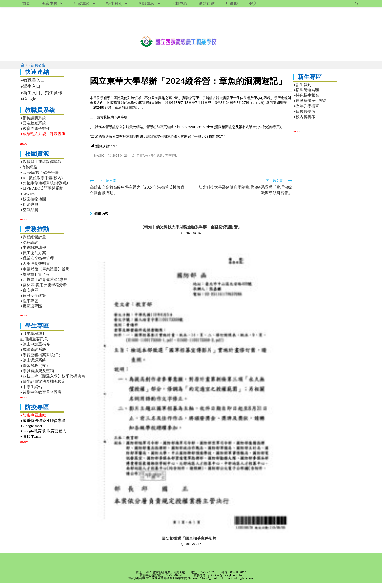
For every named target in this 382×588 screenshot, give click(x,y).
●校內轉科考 (304, 121)
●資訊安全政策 (33, 300)
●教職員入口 (33, 85)
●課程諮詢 (29, 247)
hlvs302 (99, 160)
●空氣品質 (29, 214)
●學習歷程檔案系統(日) (40, 360)
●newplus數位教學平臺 (40, 177)
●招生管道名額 (306, 95)
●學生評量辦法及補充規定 (43, 386)
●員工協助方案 (33, 258)
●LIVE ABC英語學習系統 (42, 193)
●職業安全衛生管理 (37, 263)
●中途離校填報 (33, 252)
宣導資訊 (171, 160)
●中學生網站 (31, 391)
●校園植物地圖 (33, 204)
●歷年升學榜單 (306, 111)
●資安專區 (29, 295)
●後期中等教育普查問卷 (41, 397)
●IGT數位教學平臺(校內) (42, 182)
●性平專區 (29, 306)
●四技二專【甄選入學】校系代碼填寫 (53, 381)
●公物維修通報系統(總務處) (44, 188)
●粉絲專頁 (29, 209)
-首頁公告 (142, 160)
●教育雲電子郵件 (35, 133)
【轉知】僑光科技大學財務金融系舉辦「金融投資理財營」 (191, 232)
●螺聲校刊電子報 (35, 279)
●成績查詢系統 (33, 354)
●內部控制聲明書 (35, 268)
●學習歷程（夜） (35, 370)
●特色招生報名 (306, 100)
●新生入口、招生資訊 (42, 97)
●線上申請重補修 (35, 349)
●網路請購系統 (33, 123)
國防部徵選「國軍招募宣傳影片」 (191, 543)
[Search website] (357, 4)
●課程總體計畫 (33, 242)
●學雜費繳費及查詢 (37, 375)
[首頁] (22, 70)
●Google (28, 103)
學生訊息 (157, 160)
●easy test (28, 198)
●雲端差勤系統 (33, 128)
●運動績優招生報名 (310, 105)
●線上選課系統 (33, 365)
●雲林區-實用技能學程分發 (44, 289)
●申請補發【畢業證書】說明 (45, 274)
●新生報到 (302, 89)
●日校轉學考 (304, 116)
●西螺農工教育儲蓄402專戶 (44, 284)
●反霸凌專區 (31, 311)
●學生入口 (31, 91)
